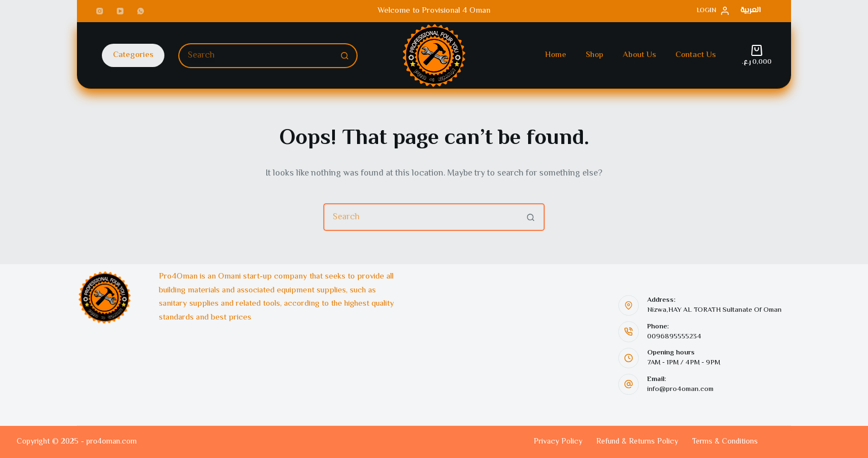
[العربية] (750, 11)
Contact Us (696, 55)
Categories (133, 55)
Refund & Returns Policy (637, 442)
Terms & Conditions (725, 442)
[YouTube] (120, 11)
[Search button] (345, 56)
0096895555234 (674, 337)
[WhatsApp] (141, 11)
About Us (639, 55)
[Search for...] (255, 56)
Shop (595, 55)
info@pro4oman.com (680, 389)
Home (556, 55)
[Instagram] (100, 11)
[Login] (713, 11)
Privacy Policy (558, 442)
